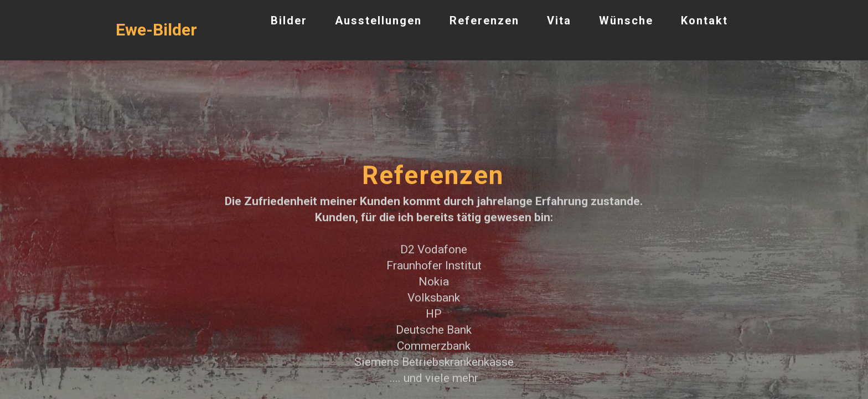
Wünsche (626, 21)
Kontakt (704, 21)
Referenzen (484, 21)
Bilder (289, 21)
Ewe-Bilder (156, 30)
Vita (559, 21)
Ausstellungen (378, 21)
